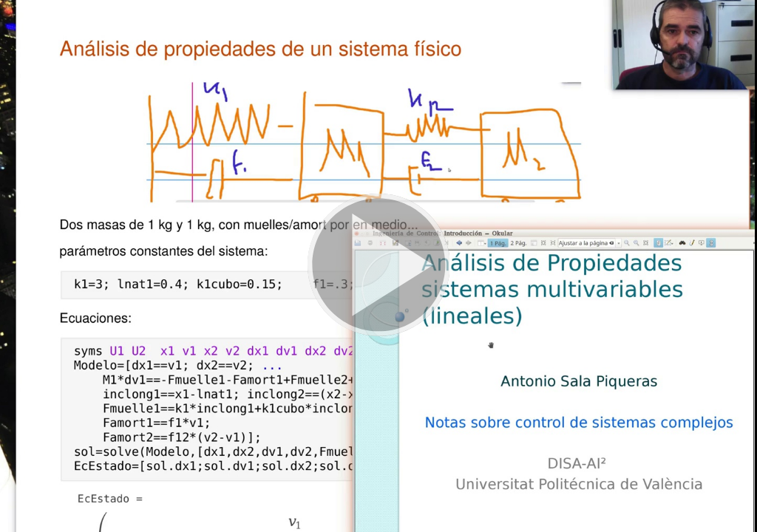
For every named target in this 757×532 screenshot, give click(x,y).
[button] (378, 266)
